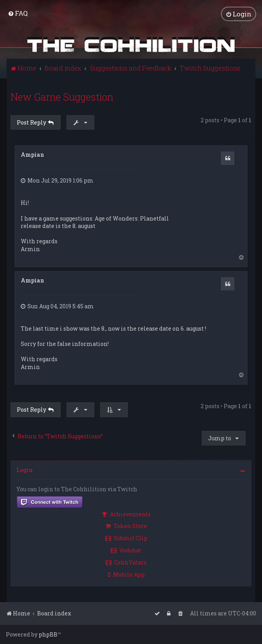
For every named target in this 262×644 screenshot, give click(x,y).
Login (25, 470)
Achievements (126, 514)
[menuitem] (18, 13)
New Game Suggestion (62, 97)
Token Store (126, 526)
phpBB (48, 634)
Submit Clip (126, 538)
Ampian (32, 155)
